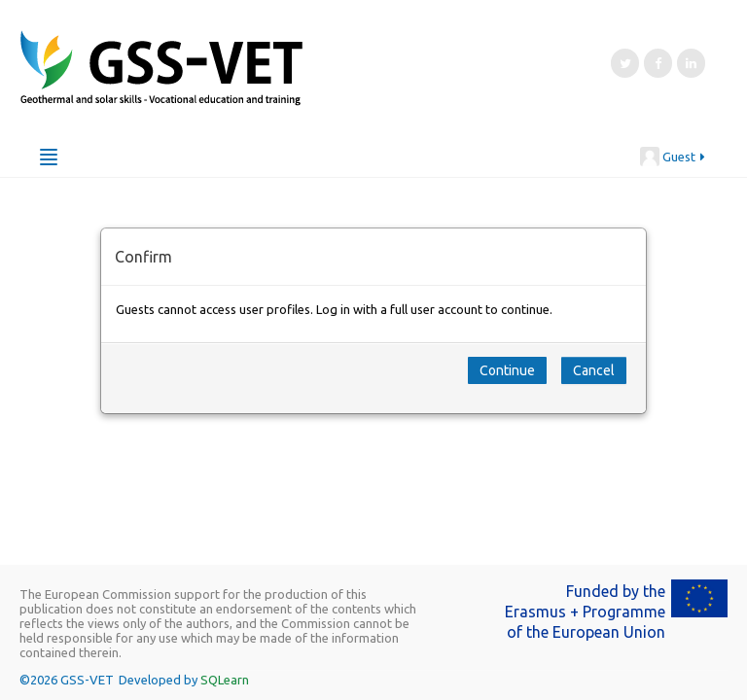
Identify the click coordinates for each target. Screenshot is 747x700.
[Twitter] (625, 63)
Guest (674, 157)
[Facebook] (658, 63)
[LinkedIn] (691, 63)
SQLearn (225, 680)
